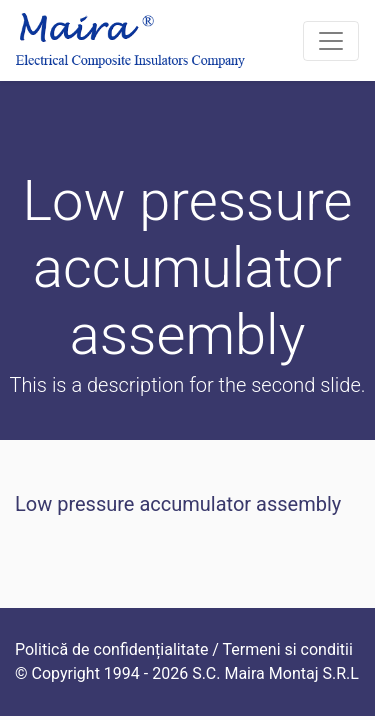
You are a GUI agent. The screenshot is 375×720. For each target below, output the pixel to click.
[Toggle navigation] (331, 41)
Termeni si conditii (288, 649)
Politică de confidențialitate (111, 649)
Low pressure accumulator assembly (178, 504)
